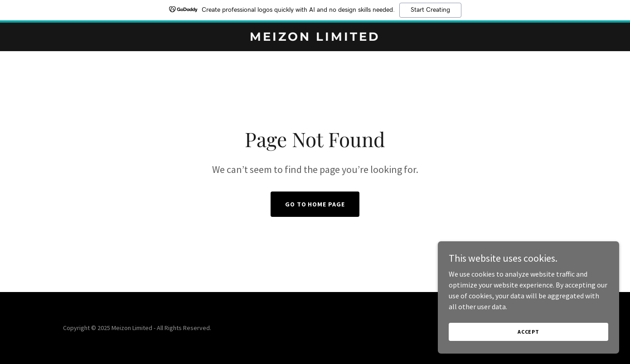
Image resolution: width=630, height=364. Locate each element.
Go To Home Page (315, 204)
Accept (528, 332)
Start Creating (430, 10)
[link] (315, 38)
